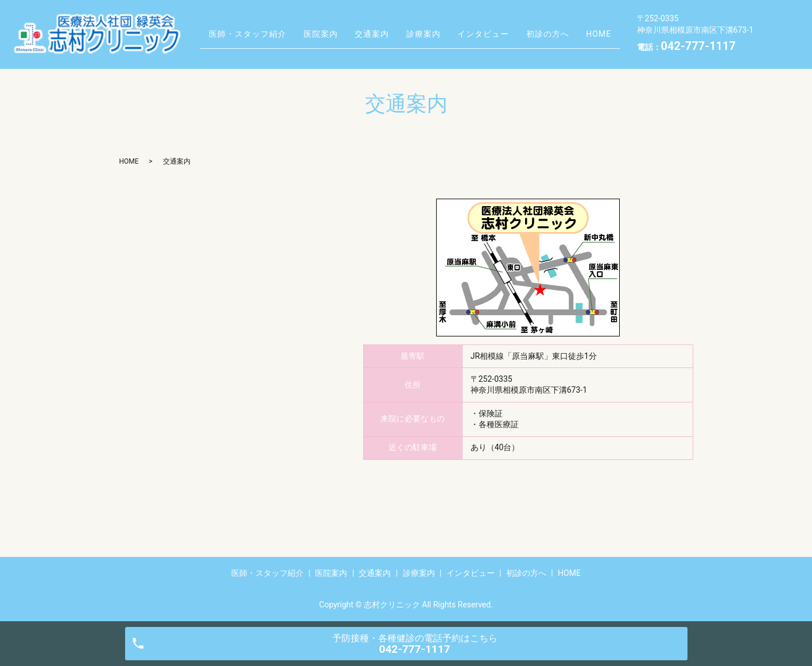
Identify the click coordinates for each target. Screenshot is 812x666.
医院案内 (326, 25)
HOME (220, 42)
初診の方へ (582, 25)
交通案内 (384, 25)
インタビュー (510, 25)
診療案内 (443, 25)
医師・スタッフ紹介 (246, 25)
